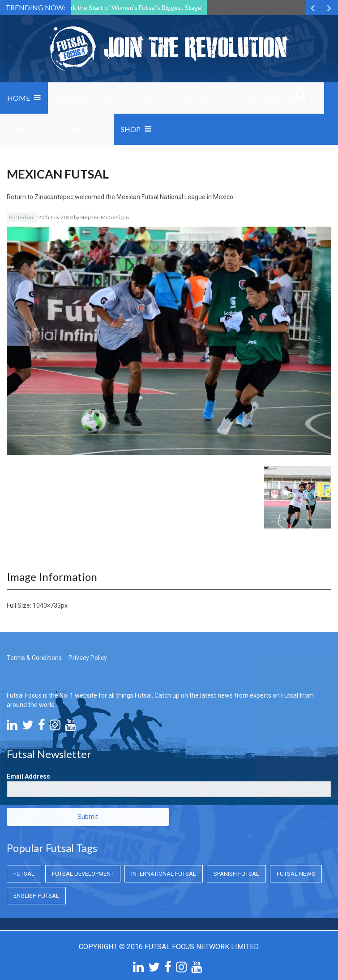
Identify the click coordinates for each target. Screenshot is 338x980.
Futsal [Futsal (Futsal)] (24, 874)
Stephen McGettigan (105, 217)
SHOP (131, 129)
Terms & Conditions (34, 658)
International (277, 98)
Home (19, 98)
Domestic (203, 98)
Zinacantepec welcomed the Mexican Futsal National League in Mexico (134, 197)
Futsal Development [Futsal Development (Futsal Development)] (83, 874)
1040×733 (47, 605)
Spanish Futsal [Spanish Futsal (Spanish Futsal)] (236, 874)
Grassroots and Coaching (107, 98)
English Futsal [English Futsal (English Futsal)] (36, 896)
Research (78, 129)
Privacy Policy (88, 658)
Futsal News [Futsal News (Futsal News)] (296, 874)
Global (21, 129)
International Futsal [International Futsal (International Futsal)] (164, 874)
